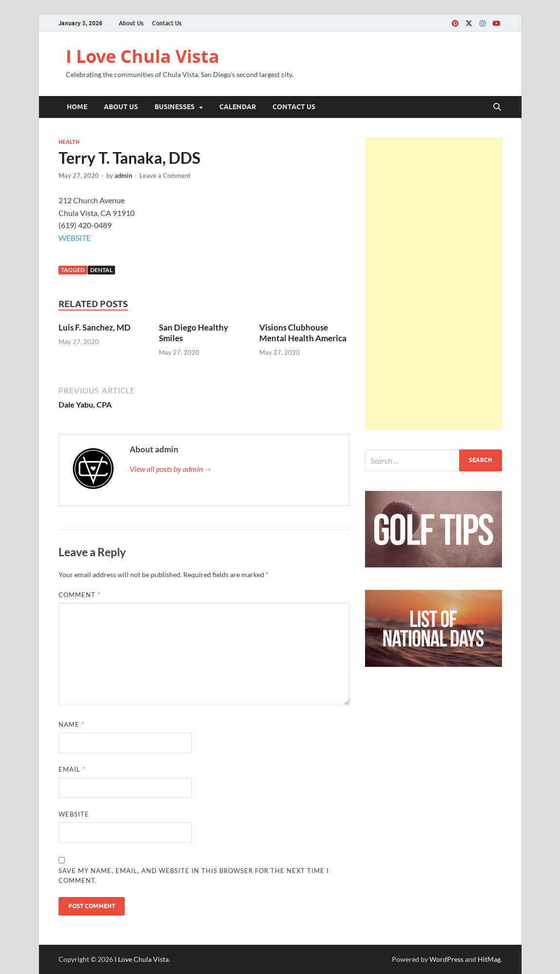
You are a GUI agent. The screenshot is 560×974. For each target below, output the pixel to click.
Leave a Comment (165, 175)
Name (71, 724)
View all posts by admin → (171, 469)
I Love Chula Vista (143, 56)
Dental (101, 270)
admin (123, 175)
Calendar (238, 107)
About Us (131, 23)
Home (77, 107)
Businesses (174, 107)
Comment (79, 595)
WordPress (446, 959)
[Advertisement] (433, 284)
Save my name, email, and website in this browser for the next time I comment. (194, 876)
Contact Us (167, 23)
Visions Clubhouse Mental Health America (303, 333)
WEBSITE (75, 238)
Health (69, 142)
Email (72, 769)
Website (74, 814)
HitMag (489, 959)
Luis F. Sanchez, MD (95, 327)
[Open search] (497, 107)
